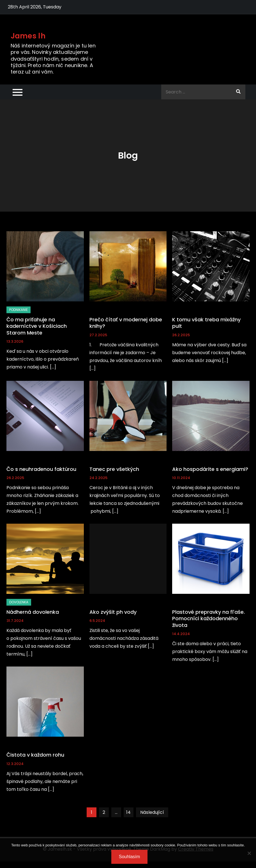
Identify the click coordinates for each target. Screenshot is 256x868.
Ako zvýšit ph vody (113, 612)
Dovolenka (19, 602)
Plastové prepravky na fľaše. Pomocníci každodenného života (208, 619)
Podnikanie (19, 310)
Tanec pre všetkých (114, 469)
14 (128, 812)
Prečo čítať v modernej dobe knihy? (126, 323)
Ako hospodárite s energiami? (210, 469)
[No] (249, 853)
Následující (152, 812)
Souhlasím (130, 857)
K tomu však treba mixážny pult (206, 323)
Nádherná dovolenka (33, 612)
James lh (28, 36)
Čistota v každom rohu (35, 755)
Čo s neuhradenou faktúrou (41, 469)
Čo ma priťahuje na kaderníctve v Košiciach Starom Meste (37, 326)
